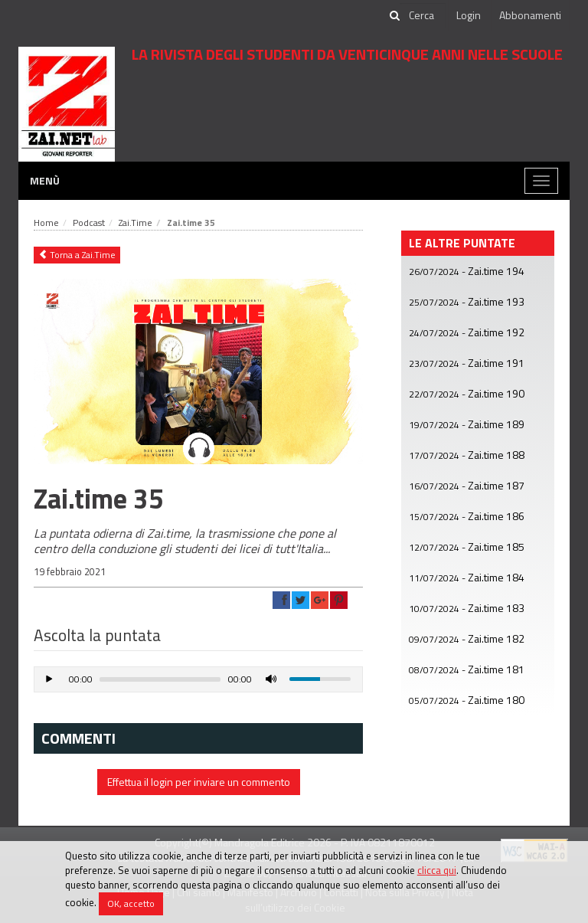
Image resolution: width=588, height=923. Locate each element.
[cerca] (423, 15)
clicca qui (437, 870)
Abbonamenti (530, 15)
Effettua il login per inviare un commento (199, 782)
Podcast (89, 223)
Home (46, 223)
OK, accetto (131, 903)
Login (469, 15)
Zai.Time (136, 223)
